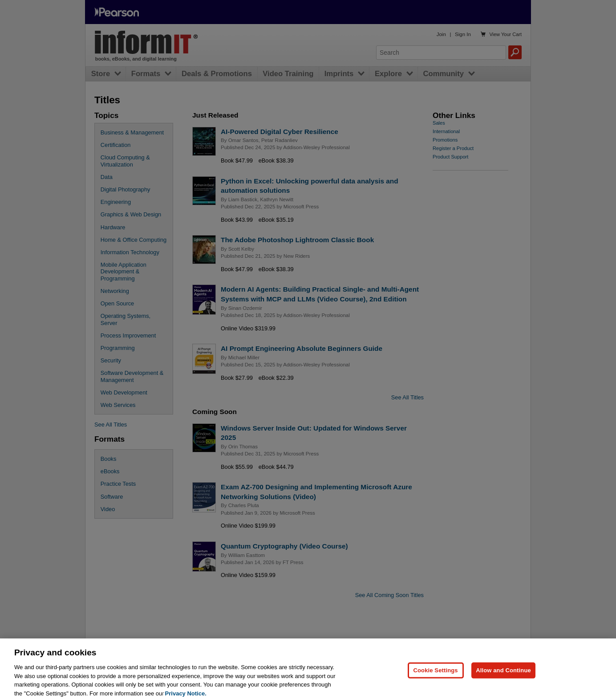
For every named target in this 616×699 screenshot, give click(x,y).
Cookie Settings (436, 676)
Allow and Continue (503, 676)
